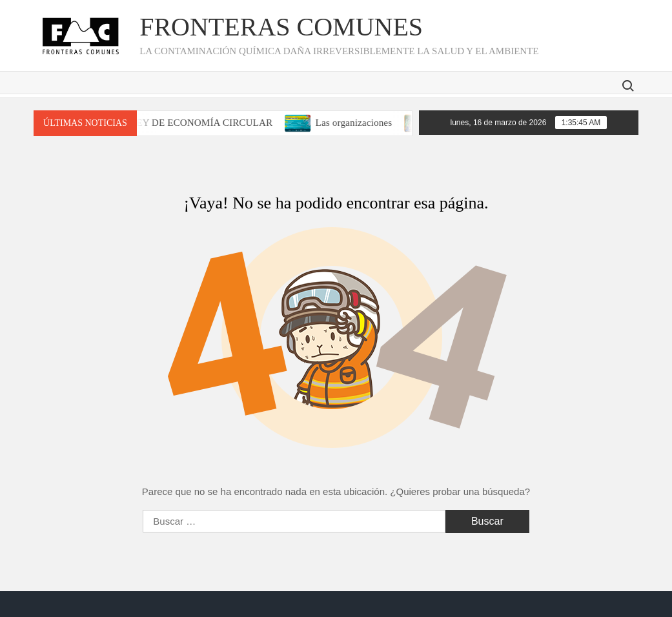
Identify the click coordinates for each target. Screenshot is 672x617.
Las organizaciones (361, 123)
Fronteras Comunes (281, 27)
